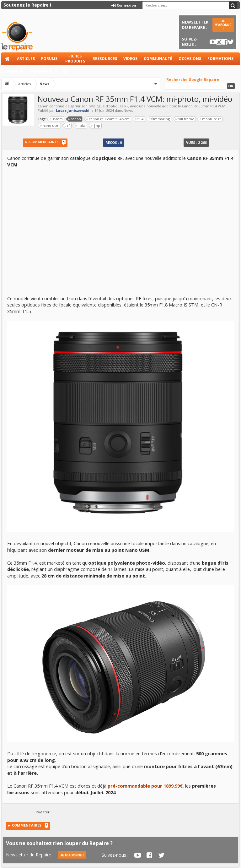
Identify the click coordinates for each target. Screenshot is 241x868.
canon (75, 119)
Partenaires (44, 71)
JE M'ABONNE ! (223, 25)
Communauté (158, 59)
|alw (81, 126)
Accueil (8, 59)
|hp (96, 126)
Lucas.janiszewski (73, 110)
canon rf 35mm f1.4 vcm (108, 119)
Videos (130, 59)
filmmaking (159, 119)
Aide (68, 73)
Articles (26, 59)
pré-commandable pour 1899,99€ (145, 786)
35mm (56, 119)
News (128, 110)
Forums (49, 59)
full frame (185, 119)
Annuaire (14, 71)
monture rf (210, 119)
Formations (220, 59)
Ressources (105, 59)
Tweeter (42, 812)
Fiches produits (75, 59)
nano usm (50, 126)
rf (67, 126)
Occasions (190, 59)
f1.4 (139, 119)
